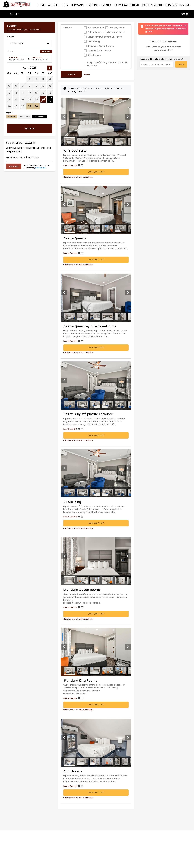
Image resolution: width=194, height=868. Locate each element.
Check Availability (170, 15)
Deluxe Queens (117, 53)
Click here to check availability (78, 202)
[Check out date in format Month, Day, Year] (40, 84)
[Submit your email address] (14, 191)
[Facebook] (12, 4)
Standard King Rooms (100, 76)
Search (30, 153)
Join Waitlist (96, 197)
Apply (181, 89)
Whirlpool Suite (96, 53)
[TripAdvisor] (17, 4)
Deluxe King (94, 66)
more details (40, 193)
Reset (87, 99)
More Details (74, 190)
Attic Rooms (94, 80)
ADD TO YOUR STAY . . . (70, 39)
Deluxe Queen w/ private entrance (106, 57)
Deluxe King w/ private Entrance (105, 62)
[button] (30, 68)
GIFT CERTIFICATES (103, 39)
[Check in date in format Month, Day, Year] (18, 84)
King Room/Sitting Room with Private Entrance (107, 89)
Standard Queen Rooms (101, 71)
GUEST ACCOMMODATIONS (31, 39)
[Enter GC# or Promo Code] (156, 89)
